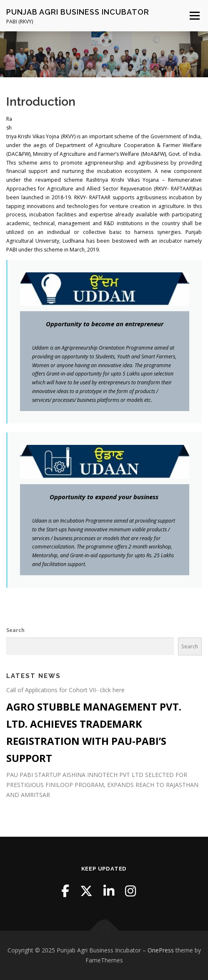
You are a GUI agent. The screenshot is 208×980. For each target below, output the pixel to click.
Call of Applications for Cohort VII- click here (65, 690)
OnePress (161, 950)
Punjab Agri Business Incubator (78, 12)
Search (15, 630)
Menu (194, 16)
